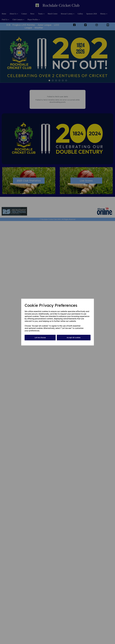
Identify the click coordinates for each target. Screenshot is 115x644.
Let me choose (40, 338)
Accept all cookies (74, 338)
